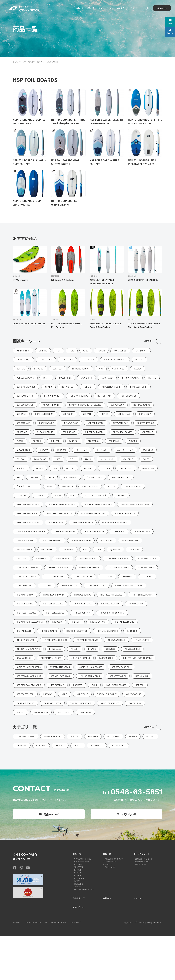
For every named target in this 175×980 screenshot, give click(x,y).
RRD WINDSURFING (82, 905)
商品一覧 (77, 8)
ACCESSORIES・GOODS (84, 933)
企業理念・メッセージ (144, 903)
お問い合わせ (162, 8)
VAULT (77, 925)
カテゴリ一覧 (33, 62)
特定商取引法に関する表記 (56, 966)
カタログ (170, 22)
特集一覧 (88, 8)
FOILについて (110, 911)
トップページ (19, 62)
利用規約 (16, 966)
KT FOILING (79, 922)
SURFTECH (79, 911)
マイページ (132, 8)
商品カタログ (49, 858)
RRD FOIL (78, 908)
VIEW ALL (153, 342)
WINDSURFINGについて (114, 903)
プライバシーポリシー (33, 966)
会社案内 (120, 8)
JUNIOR (77, 930)
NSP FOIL (78, 919)
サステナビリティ (104, 8)
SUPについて (110, 908)
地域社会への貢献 (142, 905)
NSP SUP (78, 917)
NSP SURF (78, 914)
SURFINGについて (112, 905)
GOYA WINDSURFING (83, 903)
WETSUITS (79, 928)
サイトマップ (75, 966)
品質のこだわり (141, 908)
